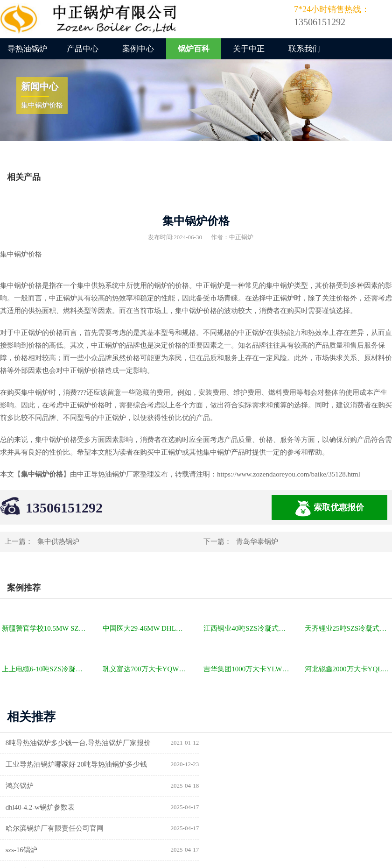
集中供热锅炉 (58, 541)
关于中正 (249, 49)
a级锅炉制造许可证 (36, 829)
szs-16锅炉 (224, 786)
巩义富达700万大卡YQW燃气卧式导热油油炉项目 (146, 669)
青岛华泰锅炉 (257, 541)
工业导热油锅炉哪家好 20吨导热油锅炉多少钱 (279, 743)
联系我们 (304, 49)
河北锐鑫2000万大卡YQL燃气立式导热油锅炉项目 (348, 669)
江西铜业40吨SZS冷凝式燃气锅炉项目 (247, 628)
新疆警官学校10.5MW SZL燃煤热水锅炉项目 (45, 628)
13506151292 (64, 508)
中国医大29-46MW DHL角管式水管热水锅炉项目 (146, 628)
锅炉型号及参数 (31, 807)
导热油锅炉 (27, 49)
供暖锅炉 (222, 807)
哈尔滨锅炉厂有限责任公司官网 (55, 786)
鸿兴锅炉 (20, 764)
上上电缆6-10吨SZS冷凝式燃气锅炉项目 (45, 669)
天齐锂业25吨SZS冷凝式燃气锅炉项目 (348, 628)
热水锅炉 (222, 829)
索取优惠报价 (329, 509)
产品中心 (83, 49)
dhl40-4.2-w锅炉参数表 (242, 764)
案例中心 (138, 49)
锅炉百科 (194, 49)
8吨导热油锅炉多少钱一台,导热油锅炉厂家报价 (79, 743)
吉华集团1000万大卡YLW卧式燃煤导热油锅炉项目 (247, 669)
